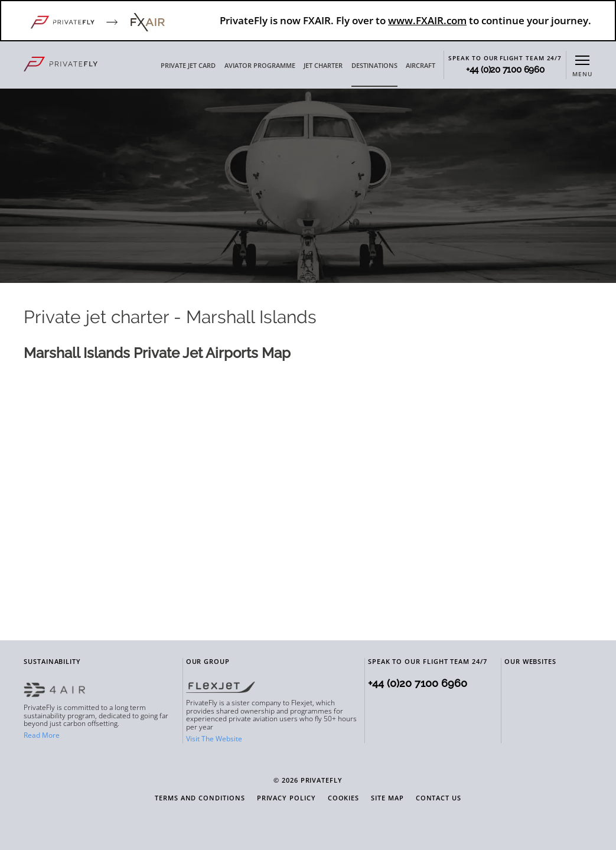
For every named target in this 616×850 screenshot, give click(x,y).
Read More (42, 735)
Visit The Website (214, 739)
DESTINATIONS (374, 66)
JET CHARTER (323, 66)
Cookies (344, 798)
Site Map (387, 798)
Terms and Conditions (200, 798)
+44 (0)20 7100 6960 (505, 70)
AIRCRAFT (421, 66)
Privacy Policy (286, 798)
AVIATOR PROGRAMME (260, 66)
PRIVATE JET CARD (188, 66)
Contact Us (439, 798)
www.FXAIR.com (427, 20)
